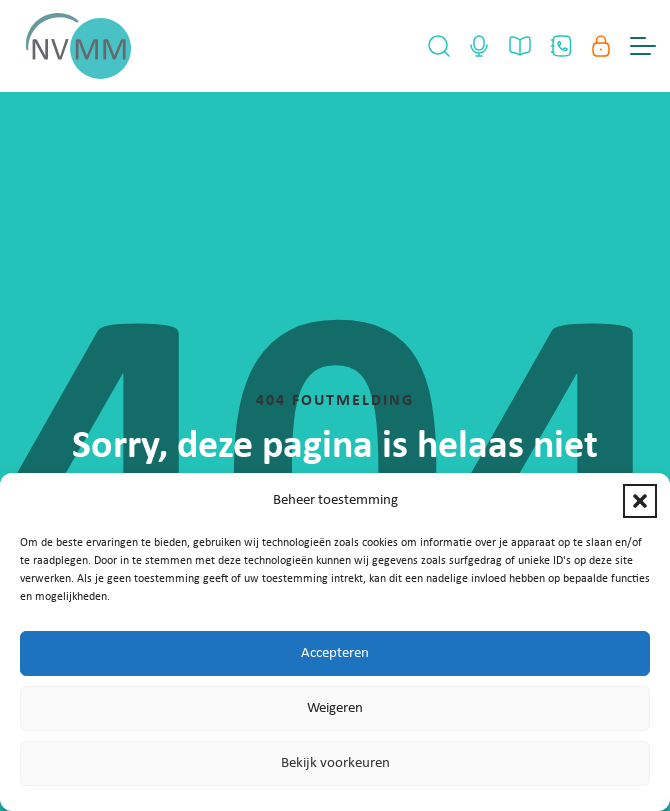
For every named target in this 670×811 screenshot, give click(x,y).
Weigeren (335, 708)
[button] (640, 501)
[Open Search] (439, 46)
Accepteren (335, 653)
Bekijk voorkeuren (335, 763)
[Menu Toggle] (643, 46)
